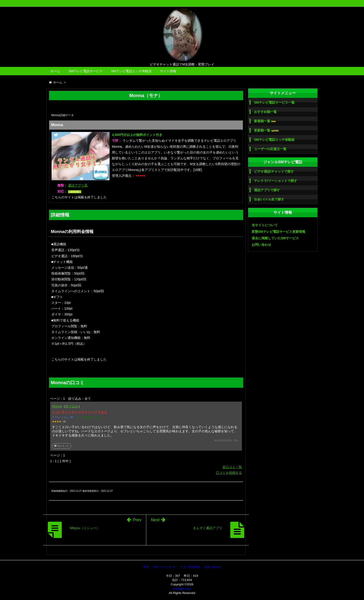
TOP (146, 567)
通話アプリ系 (78, 185)
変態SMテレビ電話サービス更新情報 (278, 232)
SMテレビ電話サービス (86, 71)
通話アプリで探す (267, 190)
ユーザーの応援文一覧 (270, 149)
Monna (57, 406)
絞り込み (72, 406)
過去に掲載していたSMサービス (275, 238)
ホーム (55, 71)
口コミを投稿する (229, 473)
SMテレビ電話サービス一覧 (274, 102)
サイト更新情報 (190, 567)
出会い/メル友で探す (269, 199)
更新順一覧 (266, 130)
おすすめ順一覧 (265, 112)
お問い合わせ (261, 245)
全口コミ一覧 (232, 467)
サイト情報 (168, 71)
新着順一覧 (265, 121)
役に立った (62, 446)
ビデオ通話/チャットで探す (274, 171)
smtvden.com (182, 589)
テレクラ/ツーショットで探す (276, 181)
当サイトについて (265, 225)
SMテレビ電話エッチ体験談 (131, 71)
